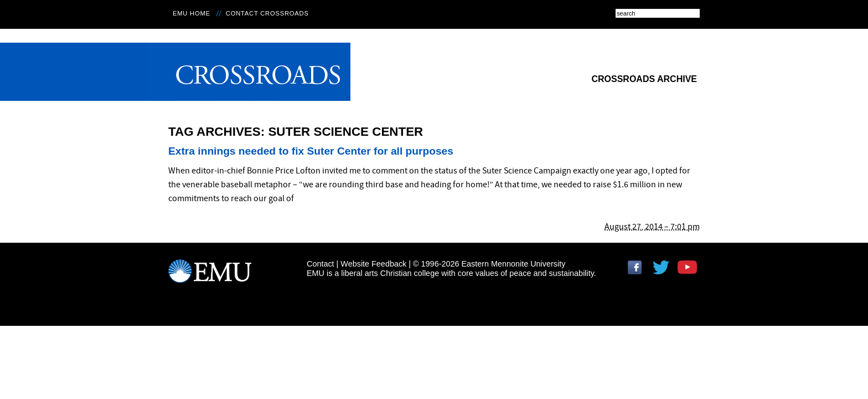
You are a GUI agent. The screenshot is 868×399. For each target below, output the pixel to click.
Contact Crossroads (267, 13)
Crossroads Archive (644, 79)
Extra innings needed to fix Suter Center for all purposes (311, 151)
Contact (321, 264)
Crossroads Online (249, 72)
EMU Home (192, 13)
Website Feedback (373, 264)
